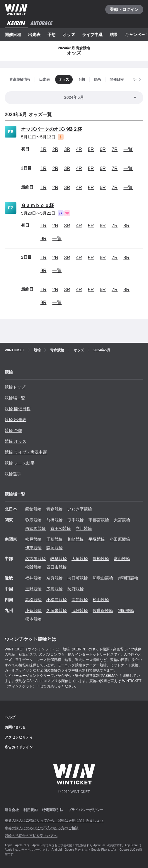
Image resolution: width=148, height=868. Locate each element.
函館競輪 (33, 509)
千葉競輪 (55, 539)
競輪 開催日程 (18, 409)
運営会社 (12, 810)
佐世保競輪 (103, 611)
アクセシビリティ (19, 737)
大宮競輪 (122, 520)
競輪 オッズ (16, 441)
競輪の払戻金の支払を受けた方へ (31, 836)
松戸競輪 (33, 539)
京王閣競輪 (61, 528)
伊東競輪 (33, 548)
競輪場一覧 (15, 398)
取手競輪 (76, 520)
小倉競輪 (33, 611)
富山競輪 (122, 559)
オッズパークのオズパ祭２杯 (52, 129)
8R (126, 226)
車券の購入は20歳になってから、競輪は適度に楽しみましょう (54, 820)
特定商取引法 (53, 810)
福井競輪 (33, 578)
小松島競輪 (57, 600)
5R (91, 149)
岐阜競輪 (59, 559)
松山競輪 (101, 600)
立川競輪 (84, 528)
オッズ (69, 35)
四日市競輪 (57, 567)
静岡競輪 (55, 548)
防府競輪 (76, 589)
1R (43, 149)
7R (115, 149)
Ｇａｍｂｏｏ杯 (38, 205)
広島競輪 (55, 589)
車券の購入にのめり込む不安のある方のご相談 (42, 828)
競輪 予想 (13, 430)
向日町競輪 (78, 578)
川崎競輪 (76, 539)
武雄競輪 (80, 611)
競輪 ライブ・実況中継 (26, 452)
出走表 (34, 35)
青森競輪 (55, 509)
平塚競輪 (97, 539)
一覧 (128, 149)
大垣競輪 (80, 559)
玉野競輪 (33, 589)
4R (79, 149)
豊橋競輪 (101, 559)
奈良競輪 (55, 578)
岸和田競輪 (128, 578)
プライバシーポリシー (86, 810)
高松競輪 (33, 600)
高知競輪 (80, 600)
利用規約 (30, 810)
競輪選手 (13, 474)
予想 (52, 35)
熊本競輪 (33, 619)
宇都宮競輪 (99, 520)
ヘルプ (10, 717)
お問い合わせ (15, 727)
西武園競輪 (35, 528)
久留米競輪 (57, 611)
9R (43, 239)
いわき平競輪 (80, 509)
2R (55, 149)
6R (103, 149)
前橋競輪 (55, 520)
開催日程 (13, 35)
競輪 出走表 (16, 420)
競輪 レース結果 (20, 463)
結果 (114, 35)
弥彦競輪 (33, 520)
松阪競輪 (33, 567)
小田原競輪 (120, 539)
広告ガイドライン (19, 747)
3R (67, 149)
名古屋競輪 (35, 559)
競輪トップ (15, 387)
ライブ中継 (92, 35)
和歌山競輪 (103, 578)
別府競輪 (126, 611)
